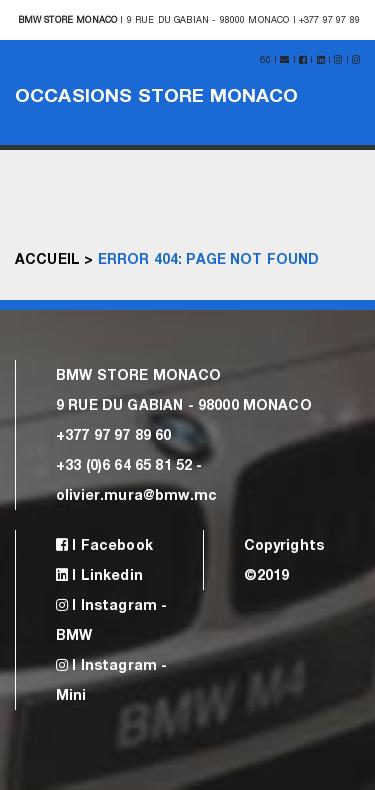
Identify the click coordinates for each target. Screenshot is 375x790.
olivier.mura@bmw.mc (136, 494)
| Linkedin (99, 574)
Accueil (47, 258)
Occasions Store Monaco (157, 94)
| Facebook (104, 544)
